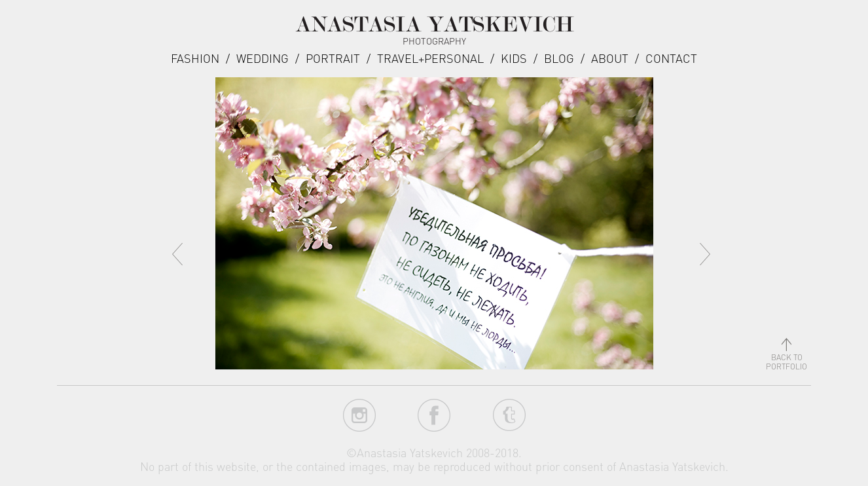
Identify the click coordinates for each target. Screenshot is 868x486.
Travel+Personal (430, 58)
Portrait (333, 58)
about (610, 58)
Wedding (262, 58)
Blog (559, 58)
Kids (514, 58)
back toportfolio (787, 357)
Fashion (195, 58)
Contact (671, 58)
